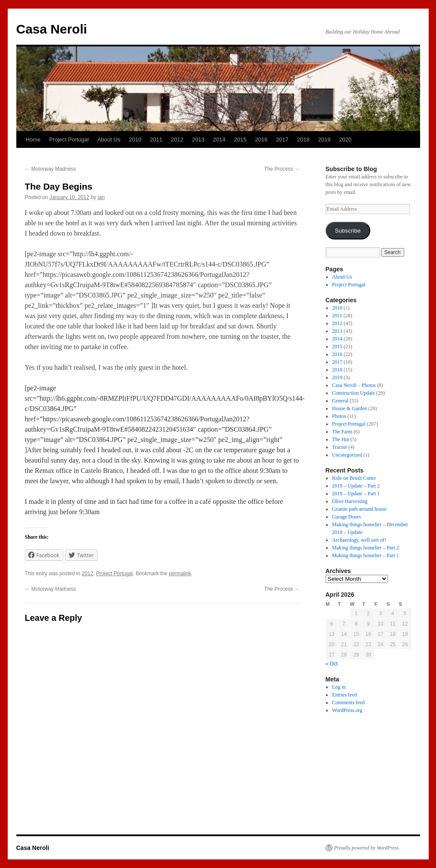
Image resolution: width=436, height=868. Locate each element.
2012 (177, 140)
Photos (339, 416)
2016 (261, 140)
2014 (219, 140)
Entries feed (345, 695)
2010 (135, 140)
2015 (240, 140)
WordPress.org (347, 710)
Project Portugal (69, 140)
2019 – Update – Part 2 (356, 486)
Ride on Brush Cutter (354, 478)
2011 (156, 140)
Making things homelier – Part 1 (366, 555)
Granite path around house (359, 509)
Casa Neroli (52, 29)
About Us (109, 140)
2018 (303, 140)
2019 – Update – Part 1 (356, 494)
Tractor (340, 447)
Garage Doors (346, 517)
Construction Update (354, 393)
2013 (198, 140)
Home (33, 140)
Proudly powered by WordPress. (367, 848)
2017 (282, 140)
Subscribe (348, 231)
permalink (180, 574)
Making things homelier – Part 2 (366, 548)
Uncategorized (347, 455)
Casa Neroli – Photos (354, 385)
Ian (101, 197)
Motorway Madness (50, 169)
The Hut (341, 439)
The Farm (342, 432)
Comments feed (348, 702)
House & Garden (349, 408)
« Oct (332, 664)
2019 (324, 140)
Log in (339, 687)
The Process (282, 169)
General (340, 401)
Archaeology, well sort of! (359, 540)
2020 (345, 140)
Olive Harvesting (350, 501)
